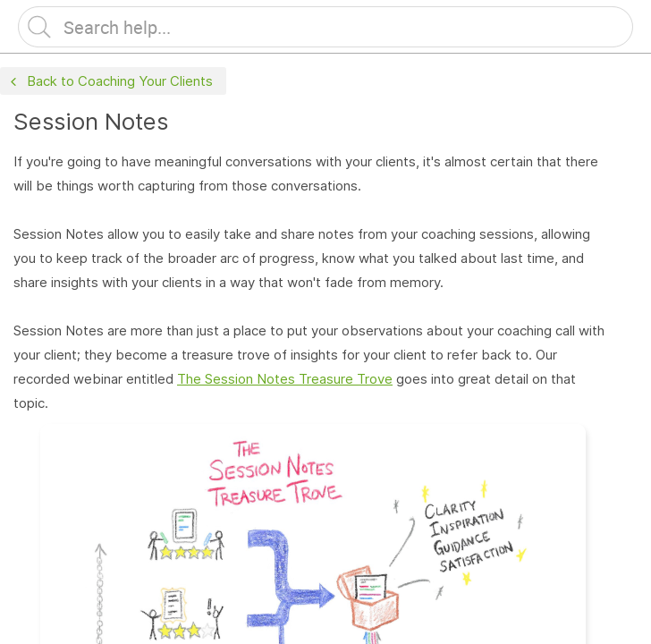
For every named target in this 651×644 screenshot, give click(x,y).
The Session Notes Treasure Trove (285, 379)
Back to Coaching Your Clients (110, 82)
